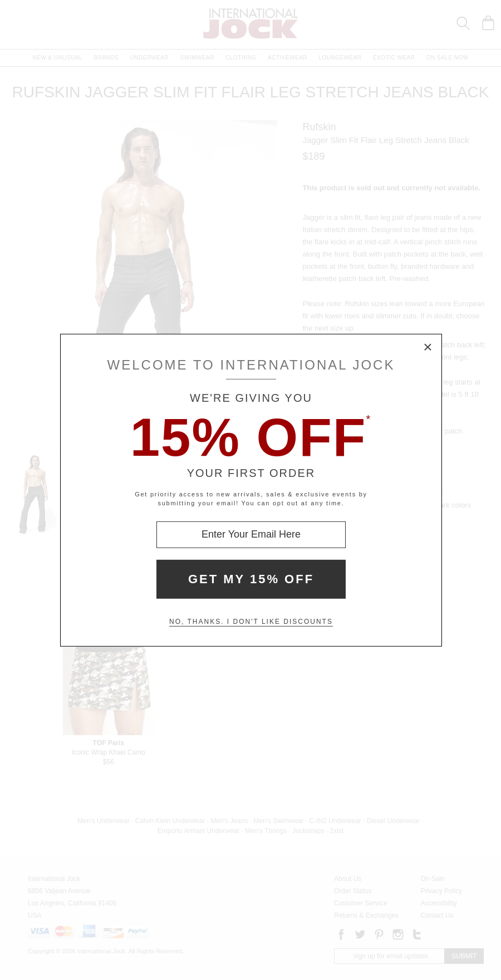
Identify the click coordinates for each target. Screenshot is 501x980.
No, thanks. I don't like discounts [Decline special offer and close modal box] (251, 622)
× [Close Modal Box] (428, 347)
